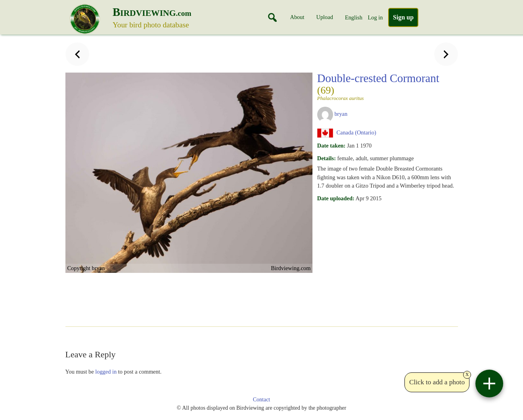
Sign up (403, 17)
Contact (262, 400)
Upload (325, 17)
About (297, 17)
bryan (341, 114)
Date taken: (331, 146)
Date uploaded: (336, 198)
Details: (327, 158)
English (354, 17)
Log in (375, 17)
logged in (106, 372)
